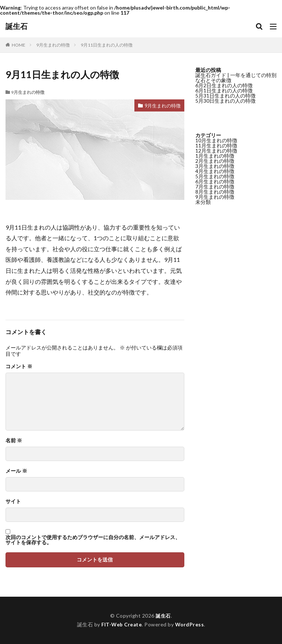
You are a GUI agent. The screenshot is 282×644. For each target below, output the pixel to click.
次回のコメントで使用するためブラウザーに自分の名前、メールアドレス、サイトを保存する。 (93, 540)
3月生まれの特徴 (215, 166)
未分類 (203, 202)
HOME (19, 45)
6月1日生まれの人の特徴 (224, 90)
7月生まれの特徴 (215, 186)
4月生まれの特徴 (215, 171)
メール (16, 471)
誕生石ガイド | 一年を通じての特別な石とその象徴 (236, 78)
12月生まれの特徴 (216, 151)
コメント (19, 366)
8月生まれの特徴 (215, 192)
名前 (14, 440)
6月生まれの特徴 (215, 181)
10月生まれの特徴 (216, 140)
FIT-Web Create (121, 624)
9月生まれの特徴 (53, 45)
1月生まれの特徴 (215, 156)
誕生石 (17, 26)
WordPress (190, 624)
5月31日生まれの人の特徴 (225, 96)
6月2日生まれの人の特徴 (224, 85)
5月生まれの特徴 (215, 176)
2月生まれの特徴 (215, 161)
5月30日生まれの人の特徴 (225, 101)
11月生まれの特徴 (216, 145)
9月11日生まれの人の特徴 (107, 45)
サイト (13, 501)
